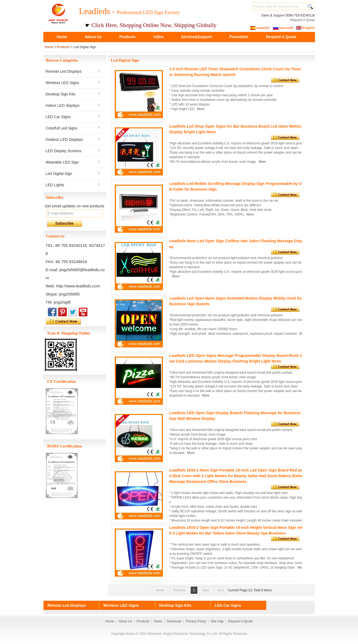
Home (62, 37)
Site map (217, 621)
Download (174, 621)
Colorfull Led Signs (62, 128)
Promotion (239, 37)
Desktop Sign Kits (61, 94)
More (201, 109)
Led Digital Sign (59, 174)
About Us (93, 37)
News (158, 621)
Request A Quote (303, 20)
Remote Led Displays (64, 71)
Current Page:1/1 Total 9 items (250, 590)
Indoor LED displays (63, 105)
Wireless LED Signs (63, 83)
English (309, 28)
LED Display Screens (64, 151)
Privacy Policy (196, 621)
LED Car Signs (58, 117)
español (263, 28)
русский (286, 28)
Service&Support (196, 37)
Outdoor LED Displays (65, 140)
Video (158, 37)
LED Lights (55, 185)
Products (128, 37)
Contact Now (76, 321)
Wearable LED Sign (62, 162)
